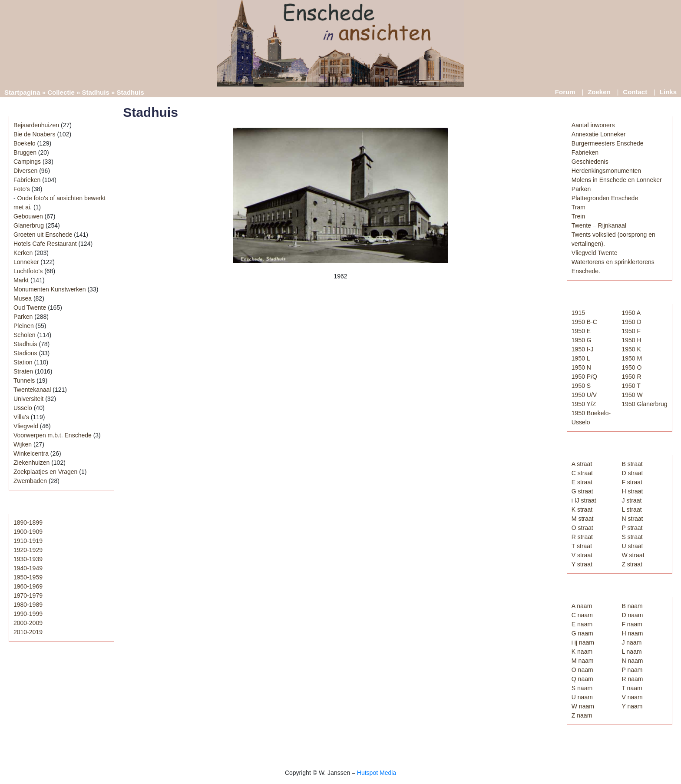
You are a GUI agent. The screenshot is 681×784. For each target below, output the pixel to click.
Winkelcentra (31, 453)
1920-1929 (28, 550)
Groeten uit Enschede (43, 235)
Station (23, 362)
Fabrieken (27, 180)
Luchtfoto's (28, 271)
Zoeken (599, 92)
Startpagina (22, 92)
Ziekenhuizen (31, 463)
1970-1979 (28, 595)
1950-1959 (28, 577)
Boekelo (25, 143)
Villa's (21, 417)
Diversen (25, 171)
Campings (27, 162)
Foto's (22, 189)
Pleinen (24, 326)
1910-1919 (28, 541)
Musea (23, 298)
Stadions (25, 353)
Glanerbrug (29, 225)
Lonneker (26, 262)
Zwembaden (30, 481)
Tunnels (24, 380)
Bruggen (25, 152)
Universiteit (28, 399)
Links (668, 92)
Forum (565, 92)
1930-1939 (28, 559)
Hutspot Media (377, 773)
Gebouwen (28, 216)
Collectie (61, 92)
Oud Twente (30, 308)
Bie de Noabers (35, 134)
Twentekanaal (32, 390)
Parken (23, 317)
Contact (635, 92)
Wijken (23, 444)
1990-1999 (28, 614)
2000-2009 (28, 623)
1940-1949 (28, 568)
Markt (21, 280)
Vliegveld (26, 426)
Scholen (25, 335)
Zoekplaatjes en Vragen (45, 472)
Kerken (23, 253)
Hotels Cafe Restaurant (45, 244)
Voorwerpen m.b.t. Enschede (53, 435)
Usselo (23, 408)
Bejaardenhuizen (36, 125)
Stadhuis (95, 92)
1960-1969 (28, 586)
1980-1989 (28, 605)
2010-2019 (28, 632)
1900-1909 (28, 532)
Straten (23, 371)
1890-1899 (28, 523)
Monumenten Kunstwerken (50, 289)
